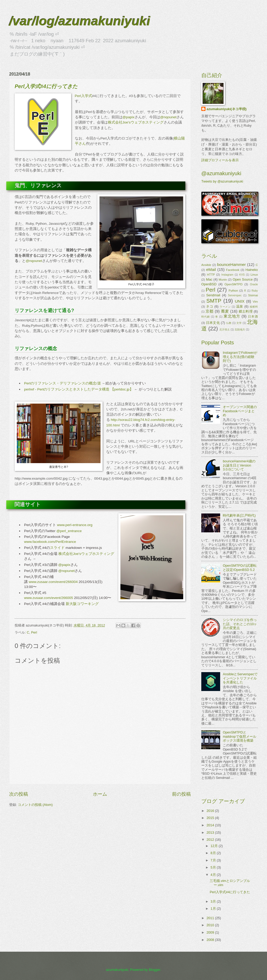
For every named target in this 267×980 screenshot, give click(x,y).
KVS (242, 275)
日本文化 (213, 323)
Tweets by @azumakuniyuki (222, 181)
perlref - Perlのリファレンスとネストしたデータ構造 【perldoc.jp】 (79, 389)
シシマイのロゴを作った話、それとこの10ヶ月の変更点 (240, 624)
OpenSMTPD (234, 284)
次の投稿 (19, 794)
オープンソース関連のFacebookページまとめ (240, 411)
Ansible (206, 265)
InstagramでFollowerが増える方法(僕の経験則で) (240, 357)
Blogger (154, 970)
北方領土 (225, 330)
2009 (211, 932)
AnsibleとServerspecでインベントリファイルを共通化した (240, 678)
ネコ (210, 306)
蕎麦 (225, 311)
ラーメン (225, 307)
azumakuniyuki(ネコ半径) (227, 109)
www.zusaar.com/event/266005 (49, 598)
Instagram (227, 275)
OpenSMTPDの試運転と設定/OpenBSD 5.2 (240, 567)
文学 (239, 323)
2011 (211, 918)
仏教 (229, 323)
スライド (57, 548)
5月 (214, 867)
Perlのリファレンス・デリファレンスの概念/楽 (63, 383)
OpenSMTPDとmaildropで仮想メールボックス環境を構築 (239, 736)
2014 (211, 825)
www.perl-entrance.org (75, 525)
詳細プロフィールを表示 (220, 160)
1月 (214, 909)
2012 (211, 840)
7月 (214, 860)
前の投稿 (181, 794)
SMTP (214, 301)
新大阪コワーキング (82, 604)
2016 (211, 811)
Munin (223, 280)
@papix (129, 117)
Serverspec (235, 295)
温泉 (240, 306)
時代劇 (206, 317)
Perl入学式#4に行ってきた (230, 892)
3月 (214, 901)
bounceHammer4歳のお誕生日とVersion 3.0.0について (239, 465)
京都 (210, 311)
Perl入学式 (84, 96)
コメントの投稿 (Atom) (35, 805)
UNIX (240, 301)
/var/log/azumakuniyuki (80, 21)
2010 (211, 925)
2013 (211, 832)
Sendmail (213, 295)
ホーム (100, 794)
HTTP (211, 275)
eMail (211, 269)
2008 (211, 940)
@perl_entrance (69, 531)
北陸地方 (240, 330)
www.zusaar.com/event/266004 (53, 582)
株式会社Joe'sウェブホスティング (136, 122)
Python (233, 291)
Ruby (255, 291)
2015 (211, 818)
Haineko (252, 270)
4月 (214, 875)
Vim (255, 302)
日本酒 (253, 317)
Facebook (233, 270)
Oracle (254, 284)
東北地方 (232, 316)
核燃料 (254, 307)
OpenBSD (209, 284)
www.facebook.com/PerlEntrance (50, 542)
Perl (34, 632)
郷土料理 (246, 311)
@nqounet (168, 117)
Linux (254, 275)
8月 (214, 853)
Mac (209, 279)
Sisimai (253, 295)
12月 (215, 846)
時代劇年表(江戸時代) (239, 515)
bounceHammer (231, 264)
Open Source (243, 279)
